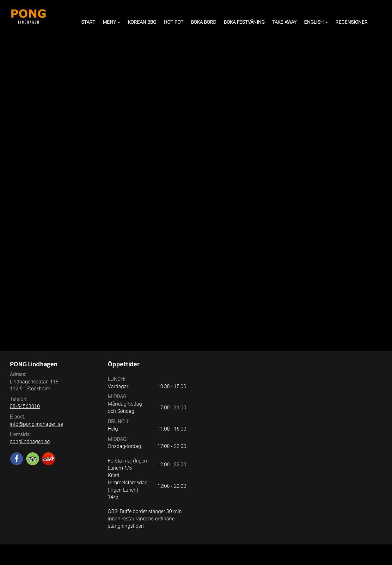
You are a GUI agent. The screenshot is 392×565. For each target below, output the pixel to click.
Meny (111, 22)
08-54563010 (25, 406)
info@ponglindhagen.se (36, 424)
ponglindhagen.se (30, 441)
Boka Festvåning (244, 22)
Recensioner (352, 22)
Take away (284, 22)
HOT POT (174, 22)
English (316, 22)
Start (88, 22)
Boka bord (204, 22)
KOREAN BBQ (142, 22)
